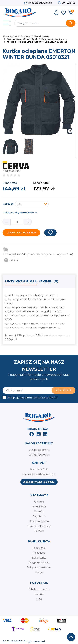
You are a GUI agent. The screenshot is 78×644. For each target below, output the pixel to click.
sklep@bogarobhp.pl (40, 3)
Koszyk (39, 572)
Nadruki (39, 594)
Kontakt (39, 511)
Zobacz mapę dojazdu (39, 482)
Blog (39, 599)
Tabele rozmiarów (39, 589)
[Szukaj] (45, 23)
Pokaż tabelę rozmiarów (18, 213)
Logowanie (39, 548)
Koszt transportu (39, 521)
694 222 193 (69, 3)
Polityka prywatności (39, 567)
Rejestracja (39, 553)
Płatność (39, 531)
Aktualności (39, 507)
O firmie (39, 502)
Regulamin (39, 516)
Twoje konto (39, 558)
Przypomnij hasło (39, 563)
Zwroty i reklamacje (39, 526)
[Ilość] (17, 222)
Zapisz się (64, 390)
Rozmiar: (8, 204)
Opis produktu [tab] (21, 281)
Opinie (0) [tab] (49, 281)
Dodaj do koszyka (21, 233)
